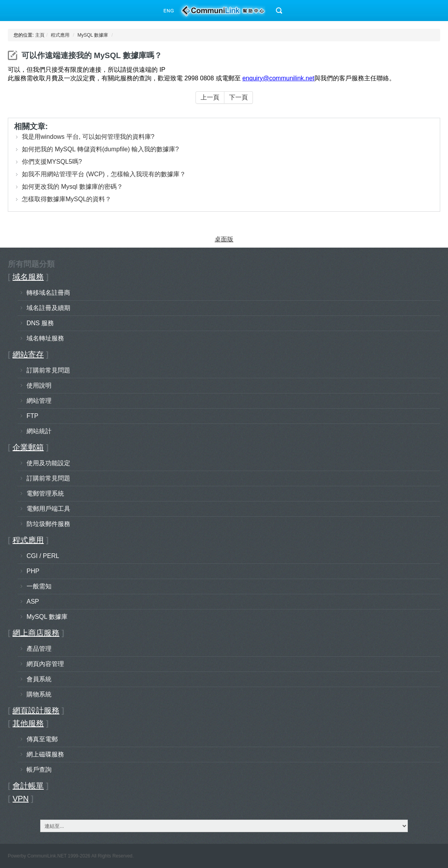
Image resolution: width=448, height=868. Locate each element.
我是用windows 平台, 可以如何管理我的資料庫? (88, 137)
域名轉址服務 (45, 338)
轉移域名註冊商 (48, 293)
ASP (33, 601)
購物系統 (39, 694)
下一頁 (238, 97)
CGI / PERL (43, 556)
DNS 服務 (40, 323)
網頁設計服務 (36, 710)
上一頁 (210, 97)
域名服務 (28, 277)
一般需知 (39, 586)
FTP (32, 416)
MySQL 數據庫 (93, 35)
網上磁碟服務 (45, 754)
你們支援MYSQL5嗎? (52, 162)
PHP (33, 571)
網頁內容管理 (45, 664)
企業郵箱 (28, 447)
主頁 (40, 35)
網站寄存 (28, 354)
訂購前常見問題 (48, 370)
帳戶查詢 (39, 770)
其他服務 (28, 723)
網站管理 (39, 401)
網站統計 (39, 431)
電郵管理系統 (45, 493)
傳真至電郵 (42, 739)
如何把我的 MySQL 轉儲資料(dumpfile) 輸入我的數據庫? (100, 149)
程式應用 (60, 35)
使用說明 (39, 385)
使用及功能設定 (48, 463)
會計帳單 (28, 786)
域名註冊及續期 (48, 308)
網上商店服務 (36, 633)
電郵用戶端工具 (48, 509)
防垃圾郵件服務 (48, 524)
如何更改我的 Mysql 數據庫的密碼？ (72, 187)
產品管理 (39, 649)
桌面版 (224, 239)
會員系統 (39, 679)
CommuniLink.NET (47, 856)
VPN (20, 799)
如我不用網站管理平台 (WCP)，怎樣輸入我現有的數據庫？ (104, 174)
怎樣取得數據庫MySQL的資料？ (67, 199)
